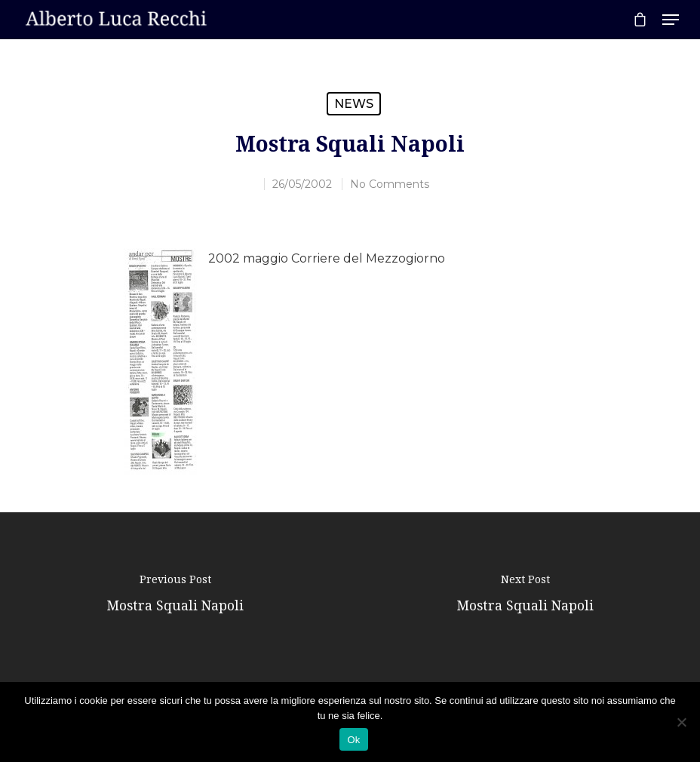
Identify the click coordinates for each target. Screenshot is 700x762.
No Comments (390, 184)
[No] (681, 722)
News (354, 104)
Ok (353, 740)
